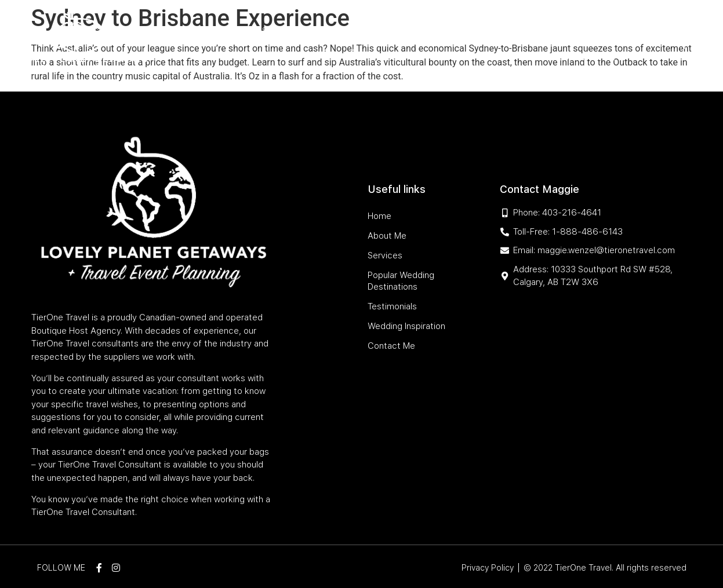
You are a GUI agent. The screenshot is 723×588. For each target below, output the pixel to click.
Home (195, 31)
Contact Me (589, 57)
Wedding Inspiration (571, 31)
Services (281, 31)
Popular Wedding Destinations (381, 31)
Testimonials (491, 31)
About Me (234, 31)
